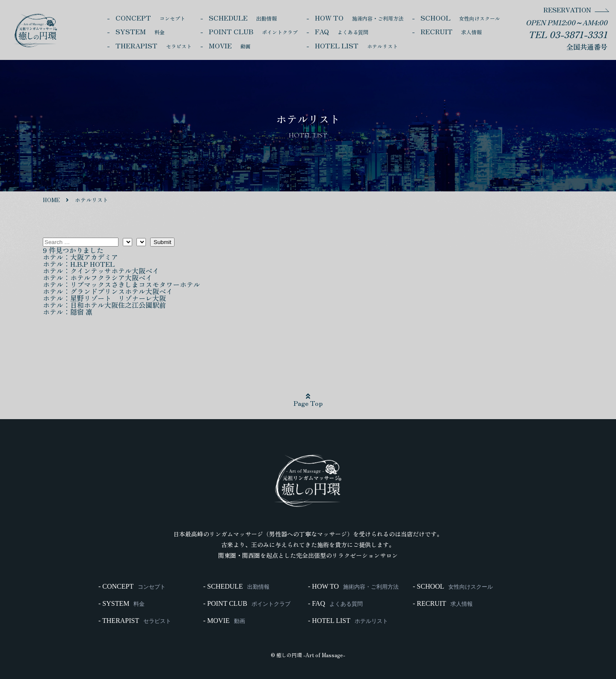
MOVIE (230, 45)
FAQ (342, 31)
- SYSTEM (121, 604)
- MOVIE (224, 621)
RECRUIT (451, 31)
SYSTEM (140, 31)
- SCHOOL (453, 587)
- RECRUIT (443, 604)
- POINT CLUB (247, 604)
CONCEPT (150, 18)
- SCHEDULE (236, 587)
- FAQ (335, 604)
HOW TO (359, 18)
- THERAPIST (135, 621)
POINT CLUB (253, 31)
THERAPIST (154, 45)
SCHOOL (460, 18)
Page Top (308, 400)
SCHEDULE (243, 18)
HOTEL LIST (356, 45)
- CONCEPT (132, 587)
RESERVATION (567, 10)
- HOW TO (353, 587)
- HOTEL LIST (348, 621)
